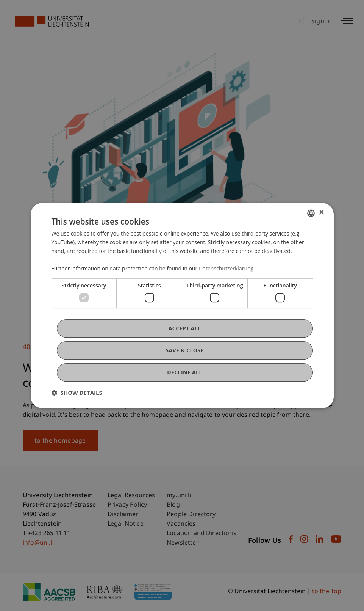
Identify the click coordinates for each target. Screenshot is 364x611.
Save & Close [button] (184, 350)
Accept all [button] (185, 328)
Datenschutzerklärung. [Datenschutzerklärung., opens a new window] (227, 268)
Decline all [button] (184, 372)
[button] (77, 393)
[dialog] (182, 306)
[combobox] (311, 213)
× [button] (321, 213)
